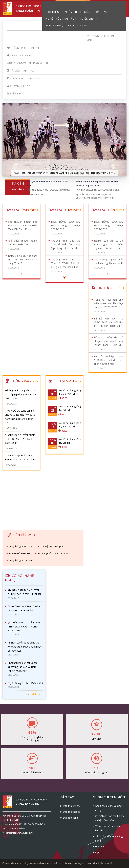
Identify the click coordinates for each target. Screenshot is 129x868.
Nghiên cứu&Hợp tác (61, 19)
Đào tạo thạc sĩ (71, 812)
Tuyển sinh (89, 19)
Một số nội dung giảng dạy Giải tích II (70, 408)
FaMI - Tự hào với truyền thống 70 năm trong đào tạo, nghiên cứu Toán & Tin (64, 173)
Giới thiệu (54, 12)
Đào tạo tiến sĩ (71, 818)
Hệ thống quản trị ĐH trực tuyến (53, 553)
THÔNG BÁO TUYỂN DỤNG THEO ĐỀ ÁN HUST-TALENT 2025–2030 (20, 439)
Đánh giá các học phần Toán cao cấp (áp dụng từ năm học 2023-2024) (21, 394)
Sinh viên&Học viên (60, 25)
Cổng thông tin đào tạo (20, 560)
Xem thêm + (18, 189)
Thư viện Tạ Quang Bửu (52, 546)
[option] (64, 139)
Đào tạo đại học (72, 806)
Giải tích (100, 846)
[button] (9, 139)
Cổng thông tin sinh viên (21, 546)
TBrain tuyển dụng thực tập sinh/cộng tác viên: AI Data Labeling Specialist (23, 667)
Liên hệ (82, 25)
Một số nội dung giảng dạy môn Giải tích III (70, 392)
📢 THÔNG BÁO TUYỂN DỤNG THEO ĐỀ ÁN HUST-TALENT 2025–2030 (25, 627)
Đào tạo (103, 12)
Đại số (99, 852)
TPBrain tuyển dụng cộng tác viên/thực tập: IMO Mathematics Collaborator (25, 647)
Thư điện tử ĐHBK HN (20, 553)
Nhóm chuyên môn (79, 12)
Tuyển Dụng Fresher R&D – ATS (25, 683)
